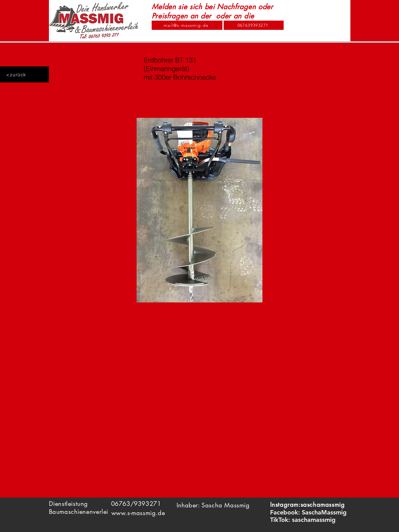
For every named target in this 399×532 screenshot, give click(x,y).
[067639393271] (254, 25)
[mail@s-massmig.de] (187, 25)
